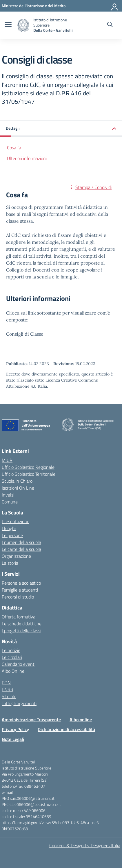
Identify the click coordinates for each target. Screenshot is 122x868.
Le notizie (11, 650)
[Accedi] (115, 6)
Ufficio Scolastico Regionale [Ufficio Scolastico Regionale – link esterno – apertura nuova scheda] (28, 467)
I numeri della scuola (21, 542)
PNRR (8, 689)
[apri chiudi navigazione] (8, 25)
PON (6, 683)
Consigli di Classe (25, 334)
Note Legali (13, 739)
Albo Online (13, 671)
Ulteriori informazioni (27, 158)
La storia (10, 563)
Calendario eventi (19, 664)
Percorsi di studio (18, 597)
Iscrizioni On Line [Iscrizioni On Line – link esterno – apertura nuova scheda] (18, 488)
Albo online (81, 720)
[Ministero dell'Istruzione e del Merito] (34, 6)
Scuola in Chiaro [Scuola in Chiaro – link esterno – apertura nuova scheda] (17, 481)
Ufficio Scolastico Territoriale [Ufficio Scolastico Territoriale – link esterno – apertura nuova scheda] (29, 474)
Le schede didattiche (22, 624)
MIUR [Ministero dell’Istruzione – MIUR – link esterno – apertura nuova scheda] (7, 460)
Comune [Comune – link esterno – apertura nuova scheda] (10, 502)
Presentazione (16, 521)
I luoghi (9, 528)
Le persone (12, 535)
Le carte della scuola (21, 549)
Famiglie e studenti (20, 590)
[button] (61, 129)
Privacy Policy (15, 729)
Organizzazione (16, 556)
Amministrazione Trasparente (31, 720)
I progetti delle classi (21, 631)
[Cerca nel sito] (110, 25)
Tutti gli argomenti (19, 703)
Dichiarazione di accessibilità (66, 729)
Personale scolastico (21, 583)
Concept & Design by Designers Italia (85, 845)
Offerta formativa (19, 617)
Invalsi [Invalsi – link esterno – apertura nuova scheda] (8, 495)
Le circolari (12, 657)
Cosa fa (14, 148)
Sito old (9, 696)
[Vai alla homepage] (23, 25)
